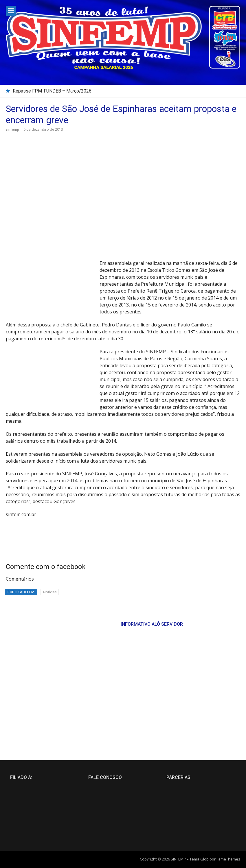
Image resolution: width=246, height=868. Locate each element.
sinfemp (12, 129)
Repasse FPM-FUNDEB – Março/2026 (52, 91)
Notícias (50, 592)
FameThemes (228, 859)
